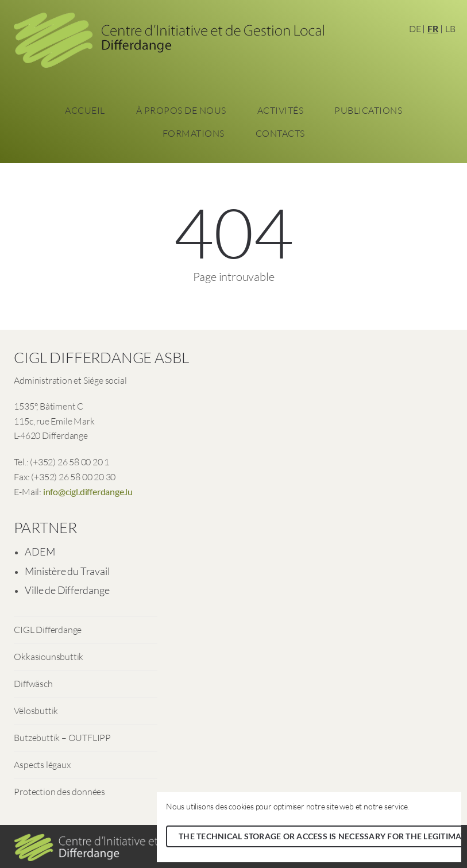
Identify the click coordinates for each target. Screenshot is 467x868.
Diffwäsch (33, 684)
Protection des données (59, 792)
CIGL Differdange (48, 630)
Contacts (280, 133)
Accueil (85, 110)
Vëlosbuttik (36, 711)
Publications (368, 110)
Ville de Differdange (67, 590)
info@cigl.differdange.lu (88, 491)
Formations (194, 133)
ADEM (40, 551)
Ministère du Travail (67, 571)
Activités (281, 110)
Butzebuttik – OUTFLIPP (62, 738)
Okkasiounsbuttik (49, 657)
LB (450, 29)
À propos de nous (181, 110)
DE (415, 29)
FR (433, 28)
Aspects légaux (42, 765)
